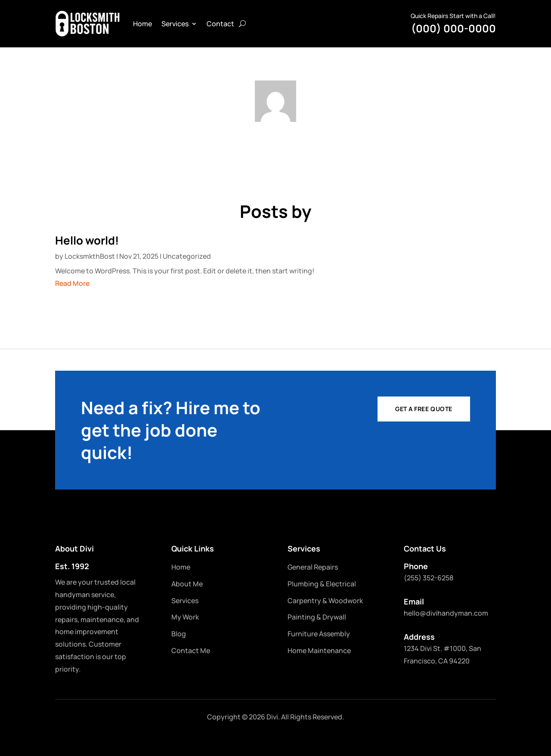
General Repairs (313, 567)
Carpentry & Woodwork (325, 601)
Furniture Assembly (319, 634)
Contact (220, 24)
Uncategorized (187, 256)
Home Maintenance (319, 651)
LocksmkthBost (90, 256)
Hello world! (87, 240)
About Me (187, 584)
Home (142, 24)
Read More (72, 283)
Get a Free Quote (424, 409)
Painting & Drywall (317, 617)
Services (175, 24)
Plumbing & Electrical (322, 584)
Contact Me (191, 651)
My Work (185, 617)
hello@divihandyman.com (446, 613)
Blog (179, 634)
